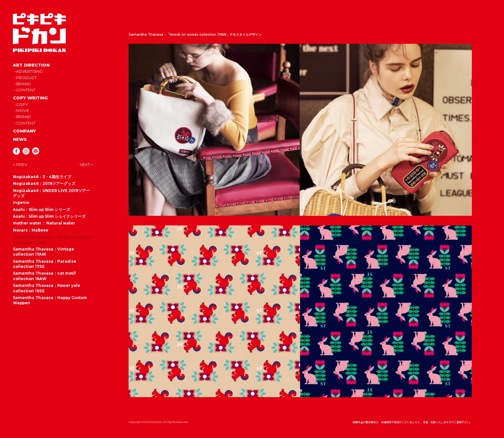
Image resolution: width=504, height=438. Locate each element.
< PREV (20, 164)
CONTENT (26, 90)
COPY (22, 104)
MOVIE (23, 110)
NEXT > (86, 164)
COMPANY (24, 131)
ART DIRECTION (31, 65)
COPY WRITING (30, 98)
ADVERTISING (29, 71)
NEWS (20, 139)
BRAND (23, 84)
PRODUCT (26, 78)
